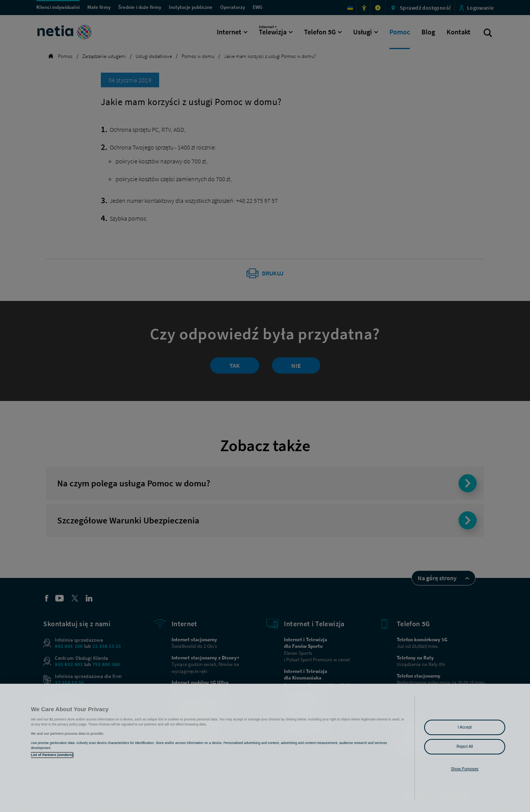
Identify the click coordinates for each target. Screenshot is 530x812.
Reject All (465, 747)
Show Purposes (465, 769)
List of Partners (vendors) (52, 755)
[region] (265, 748)
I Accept (465, 727)
